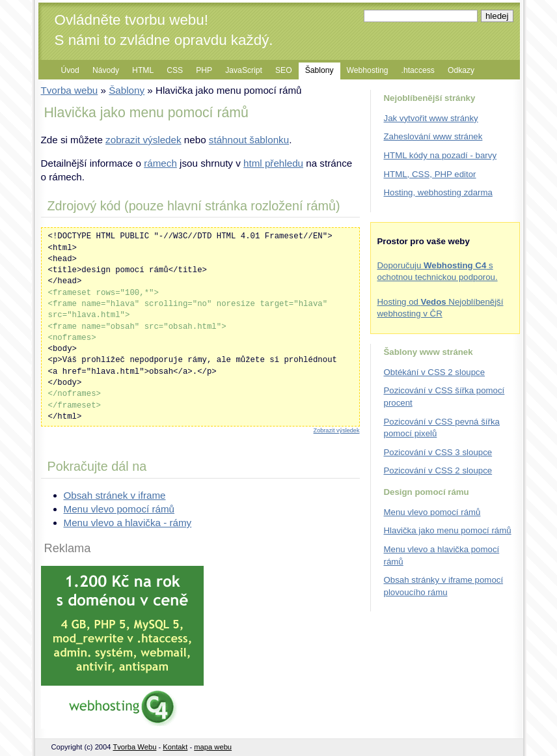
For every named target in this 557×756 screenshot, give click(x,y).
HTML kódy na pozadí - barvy (441, 155)
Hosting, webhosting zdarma (438, 192)
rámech (160, 163)
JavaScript (244, 70)
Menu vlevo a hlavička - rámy (128, 523)
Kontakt (175, 747)
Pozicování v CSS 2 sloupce (438, 470)
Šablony (319, 70)
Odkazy (461, 70)
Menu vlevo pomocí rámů (119, 509)
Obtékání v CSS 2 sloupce (435, 372)
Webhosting (368, 70)
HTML (143, 70)
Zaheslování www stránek (433, 136)
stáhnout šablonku (249, 140)
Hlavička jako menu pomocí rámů (448, 530)
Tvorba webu (70, 90)
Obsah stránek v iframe (115, 495)
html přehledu (273, 163)
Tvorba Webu (134, 747)
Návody (106, 70)
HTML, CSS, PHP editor (430, 174)
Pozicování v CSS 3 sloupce (438, 452)
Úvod (70, 70)
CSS (175, 70)
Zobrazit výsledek (337, 430)
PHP (204, 70)
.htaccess (418, 70)
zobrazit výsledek (143, 140)
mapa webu (213, 747)
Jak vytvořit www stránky (431, 118)
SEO (284, 70)
